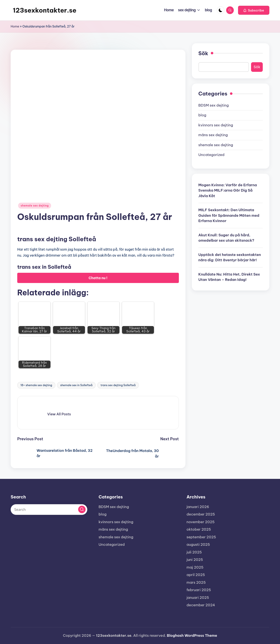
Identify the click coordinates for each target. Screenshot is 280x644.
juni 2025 (195, 560)
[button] (254, 10)
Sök (203, 53)
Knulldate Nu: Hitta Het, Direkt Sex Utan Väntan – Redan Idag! (229, 277)
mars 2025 (196, 582)
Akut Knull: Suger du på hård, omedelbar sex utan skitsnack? (226, 238)
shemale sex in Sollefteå (76, 385)
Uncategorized (212, 155)
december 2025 (201, 514)
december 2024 (201, 605)
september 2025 (201, 537)
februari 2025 (199, 590)
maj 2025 (195, 567)
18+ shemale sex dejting (36, 385)
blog (202, 115)
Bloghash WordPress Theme (192, 635)
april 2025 (196, 575)
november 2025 (201, 522)
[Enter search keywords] (49, 510)
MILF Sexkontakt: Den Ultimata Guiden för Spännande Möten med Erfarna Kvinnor (229, 215)
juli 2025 (194, 552)
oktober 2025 (199, 529)
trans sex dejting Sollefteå (118, 385)
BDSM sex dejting (214, 105)
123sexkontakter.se (45, 10)
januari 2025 (198, 598)
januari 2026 (198, 507)
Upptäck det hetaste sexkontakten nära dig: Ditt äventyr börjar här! (230, 257)
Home (15, 26)
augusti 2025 (198, 544)
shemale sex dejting (35, 206)
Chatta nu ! (98, 278)
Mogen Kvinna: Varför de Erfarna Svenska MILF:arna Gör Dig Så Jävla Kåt (228, 190)
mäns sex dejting (213, 135)
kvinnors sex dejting (216, 125)
